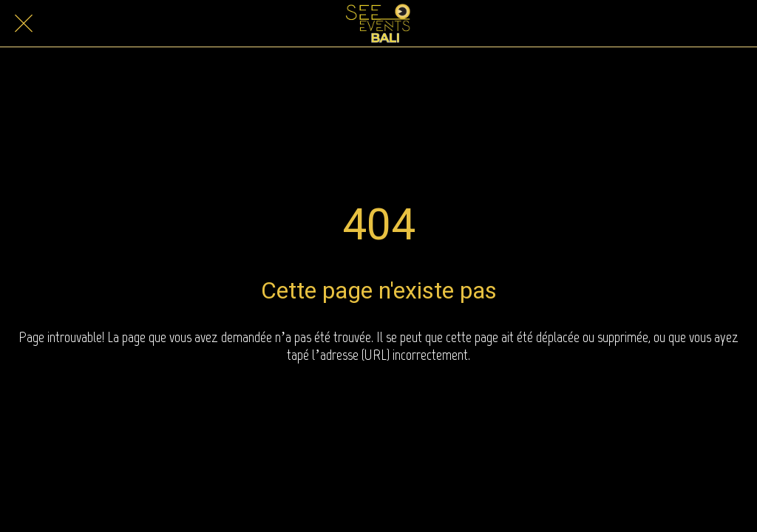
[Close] (24, 24)
